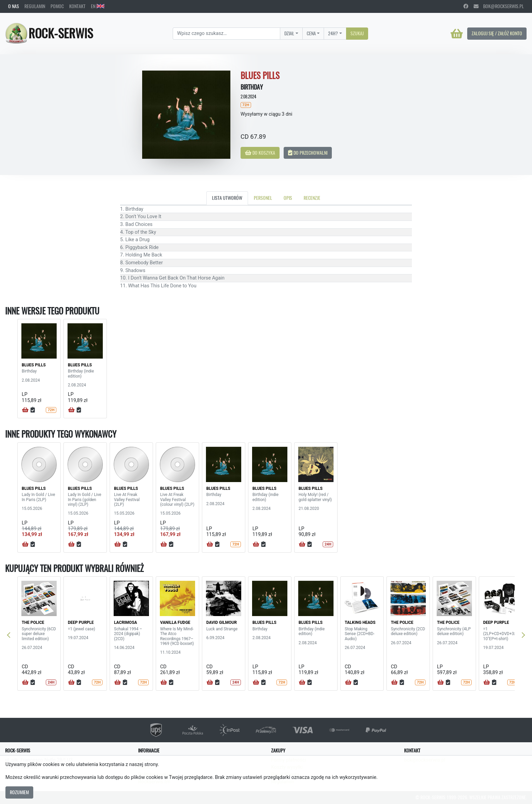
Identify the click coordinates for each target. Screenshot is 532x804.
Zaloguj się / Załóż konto (497, 33)
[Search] (226, 34)
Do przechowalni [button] (308, 153)
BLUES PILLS (34, 365)
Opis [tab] (288, 198)
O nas (14, 6)
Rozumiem (19, 792)
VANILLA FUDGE (175, 623)
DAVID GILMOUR (222, 623)
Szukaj (357, 33)
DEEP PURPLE (81, 623)
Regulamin (35, 6)
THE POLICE (33, 623)
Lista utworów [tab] (227, 198)
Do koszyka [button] (260, 153)
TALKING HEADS (360, 623)
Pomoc (57, 6)
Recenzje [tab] (312, 198)
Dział (289, 33)
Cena (311, 33)
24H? (333, 33)
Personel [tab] (263, 198)
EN (98, 6)
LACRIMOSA (126, 623)
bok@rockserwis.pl (499, 6)
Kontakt (77, 6)
